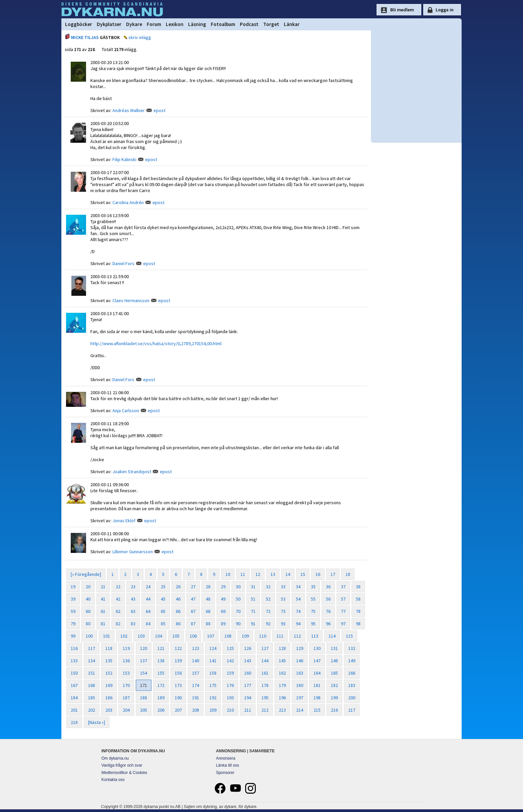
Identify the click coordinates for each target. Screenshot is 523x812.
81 (103, 624)
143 (248, 661)
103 (141, 636)
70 (238, 611)
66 (178, 611)
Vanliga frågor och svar (122, 765)
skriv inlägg (140, 37)
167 (74, 685)
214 (300, 710)
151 (92, 673)
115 (349, 636)
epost (159, 110)
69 (223, 611)
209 (213, 710)
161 (265, 673)
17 (333, 574)
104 (159, 636)
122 (178, 648)
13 (273, 574)
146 (300, 661)
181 (317, 685)
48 (208, 599)
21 (103, 587)
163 (300, 673)
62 (118, 611)
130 (317, 648)
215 (317, 710)
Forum (154, 24)
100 (89, 636)
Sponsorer (225, 773)
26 (178, 587)
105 (176, 636)
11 (243, 574)
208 (196, 710)
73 (283, 611)
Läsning (197, 24)
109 (245, 636)
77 (343, 611)
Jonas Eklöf (124, 521)
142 (230, 661)
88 (208, 624)
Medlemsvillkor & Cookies (124, 773)
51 (253, 599)
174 (196, 685)
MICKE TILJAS (85, 37)
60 (88, 611)
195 (265, 698)
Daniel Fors (123, 263)
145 (282, 661)
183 (352, 685)
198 (317, 698)
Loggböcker (79, 24)
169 (109, 685)
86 (178, 624)
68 (208, 611)
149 (352, 661)
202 (92, 710)
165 (334, 673)
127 (265, 648)
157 (196, 673)
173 (178, 685)
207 (178, 710)
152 (109, 673)
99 (73, 636)
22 (118, 587)
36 (328, 587)
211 (248, 710)
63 (133, 611)
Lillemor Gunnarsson (133, 552)
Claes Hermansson (131, 300)
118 (109, 648)
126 (248, 648)
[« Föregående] (86, 574)
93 (283, 624)
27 (193, 587)
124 (213, 648)
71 (253, 611)
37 (343, 587)
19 (73, 587)
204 (126, 710)
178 (265, 685)
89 (223, 624)
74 (298, 611)
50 (238, 599)
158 (213, 673)
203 (109, 710)
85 (163, 624)
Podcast (249, 24)
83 (133, 624)
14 (288, 574)
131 (334, 648)
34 (298, 587)
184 (74, 698)
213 (282, 710)
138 (161, 661)
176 (230, 685)
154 (144, 673)
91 (253, 624)
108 (228, 636)
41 (103, 599)
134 (92, 661)
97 (343, 624)
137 (144, 661)
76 (328, 611)
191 (196, 698)
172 (161, 685)
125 (230, 648)
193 (230, 698)
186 (109, 698)
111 (280, 636)
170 (126, 685)
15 (303, 574)
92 (268, 624)
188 (144, 698)
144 (265, 661)
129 (300, 648)
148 (334, 661)
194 (248, 698)
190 (178, 698)
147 (317, 661)
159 (230, 673)
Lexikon (175, 24)
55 (313, 599)
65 (163, 611)
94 (298, 624)
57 (343, 599)
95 (313, 624)
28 (208, 587)
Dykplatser (109, 24)
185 (92, 698)
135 (109, 661)
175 (213, 685)
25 (163, 587)
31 (253, 587)
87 (193, 624)
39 (73, 599)
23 (133, 587)
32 (268, 587)
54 (298, 599)
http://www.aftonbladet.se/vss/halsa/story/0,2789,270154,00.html (156, 343)
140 (196, 661)
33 (283, 587)
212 (265, 710)
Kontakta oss (113, 780)
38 (358, 587)
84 (148, 624)
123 (196, 648)
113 (315, 636)
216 (334, 710)
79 (73, 624)
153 (126, 673)
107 (211, 636)
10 (228, 574)
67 (193, 611)
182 (334, 685)
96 (328, 624)
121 (161, 648)
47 (193, 599)
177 (248, 685)
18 (348, 574)
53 (283, 599)
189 (161, 698)
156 (178, 673)
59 (73, 611)
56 (328, 599)
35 (313, 587)
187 (126, 698)
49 (223, 599)
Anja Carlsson (126, 411)
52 (268, 599)
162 (282, 673)
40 (88, 599)
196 (282, 698)
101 (107, 636)
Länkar (292, 24)
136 (126, 661)
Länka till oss (227, 765)
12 (258, 574)
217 (352, 710)
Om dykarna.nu (115, 758)
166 (352, 673)
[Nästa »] (97, 722)
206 (161, 710)
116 (74, 648)
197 (300, 698)
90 (238, 624)
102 (124, 636)
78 (358, 611)
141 (213, 661)
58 (358, 599)
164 (317, 673)
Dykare (134, 24)
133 (74, 661)
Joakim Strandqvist (132, 472)
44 (148, 599)
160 (248, 673)
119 (126, 648)
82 (118, 624)
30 (238, 587)
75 (313, 611)
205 (144, 710)
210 (230, 710)
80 (88, 624)
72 (268, 611)
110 (263, 636)
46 (178, 599)
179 (282, 685)
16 (318, 574)
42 (118, 599)
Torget (271, 24)
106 (193, 636)
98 (358, 624)
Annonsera (225, 758)
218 (74, 722)
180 (300, 685)
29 (223, 587)
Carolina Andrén (128, 202)
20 (88, 587)
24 (148, 587)
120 (144, 648)
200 (352, 698)
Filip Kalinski (124, 159)
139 (178, 661)
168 (92, 685)
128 (282, 648)
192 (213, 698)
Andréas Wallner (129, 110)
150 (74, 673)
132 (352, 648)
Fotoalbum (223, 24)
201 (74, 710)
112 (297, 636)
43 (133, 599)
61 (103, 611)
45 (163, 599)
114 (332, 636)
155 (161, 673)
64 (148, 611)
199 (334, 698)
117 (92, 648)
